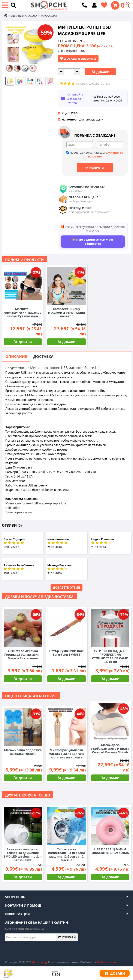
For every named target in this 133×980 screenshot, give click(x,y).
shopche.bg (39, 962)
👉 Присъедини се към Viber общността (93, 242)
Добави (103, 72)
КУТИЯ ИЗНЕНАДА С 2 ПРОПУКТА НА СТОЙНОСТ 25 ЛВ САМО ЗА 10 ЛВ (110, 656)
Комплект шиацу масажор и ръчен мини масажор (66, 312)
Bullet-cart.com (106, 962)
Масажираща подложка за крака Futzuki (23, 752)
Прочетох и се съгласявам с (95, 155)
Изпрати (95, 167)
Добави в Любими (78, 59)
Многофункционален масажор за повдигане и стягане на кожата (66, 754)
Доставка (43, 356)
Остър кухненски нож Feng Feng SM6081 (66, 653)
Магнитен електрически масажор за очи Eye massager (23, 312)
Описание (16, 356)
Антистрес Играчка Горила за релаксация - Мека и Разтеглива (23, 655)
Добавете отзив (66, 587)
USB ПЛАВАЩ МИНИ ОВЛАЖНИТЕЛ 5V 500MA (110, 851)
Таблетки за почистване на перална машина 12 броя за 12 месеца (66, 855)
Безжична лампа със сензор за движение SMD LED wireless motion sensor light (23, 855)
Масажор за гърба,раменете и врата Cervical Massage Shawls (110, 749)
